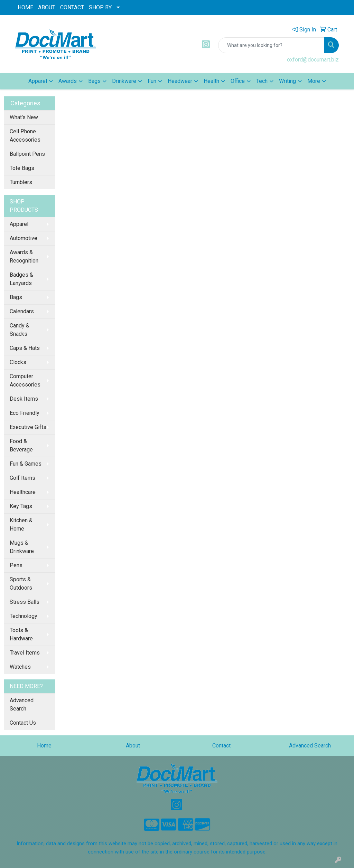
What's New (24, 117)
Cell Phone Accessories (25, 136)
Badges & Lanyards (21, 279)
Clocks (18, 362)
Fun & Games (26, 464)
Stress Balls (25, 602)
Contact (221, 746)
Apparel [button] (38, 81)
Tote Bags (22, 168)
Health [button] (211, 81)
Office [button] (238, 81)
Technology (24, 616)
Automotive (24, 238)
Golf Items (22, 478)
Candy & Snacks (20, 330)
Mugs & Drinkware (22, 547)
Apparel (19, 224)
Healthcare (23, 492)
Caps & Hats (25, 348)
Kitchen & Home (21, 524)
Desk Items (24, 399)
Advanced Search (22, 704)
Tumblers (21, 182)
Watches (20, 667)
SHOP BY (100, 7)
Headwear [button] (180, 81)
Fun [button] (152, 81)
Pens (16, 565)
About (133, 746)
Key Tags (21, 506)
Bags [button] (94, 81)
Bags (16, 297)
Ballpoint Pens (27, 154)
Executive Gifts (28, 427)
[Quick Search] (271, 45)
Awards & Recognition (24, 256)
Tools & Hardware (21, 634)
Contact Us (23, 723)
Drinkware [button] (124, 81)
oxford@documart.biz (313, 60)
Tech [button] (262, 81)
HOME (25, 7)
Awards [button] (68, 81)
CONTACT (72, 7)
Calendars (22, 311)
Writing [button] (287, 81)
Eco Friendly (25, 413)
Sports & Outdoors (21, 584)
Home (44, 746)
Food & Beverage (21, 445)
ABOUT (47, 7)
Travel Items (25, 653)
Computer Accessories (25, 380)
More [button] (314, 81)
